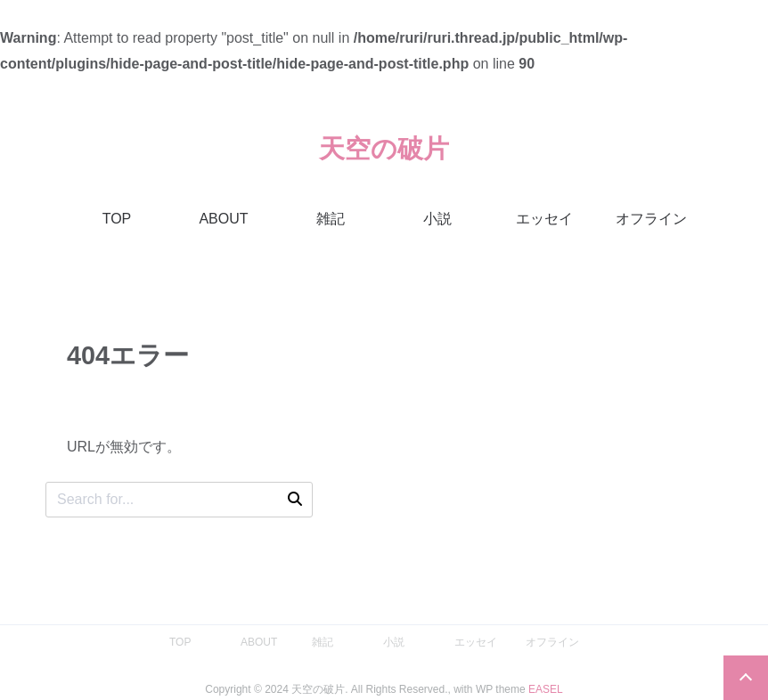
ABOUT (223, 219)
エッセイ (544, 219)
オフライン (651, 219)
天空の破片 (384, 149)
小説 (437, 219)
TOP (117, 219)
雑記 (331, 219)
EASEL (546, 689)
